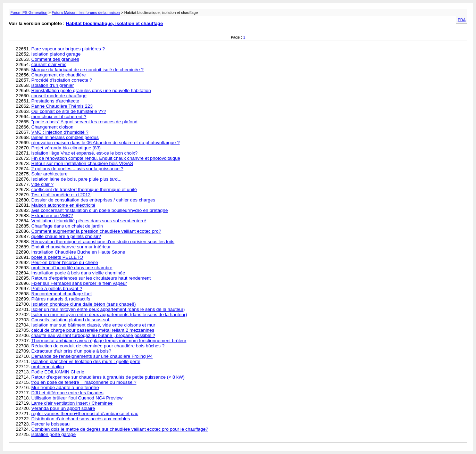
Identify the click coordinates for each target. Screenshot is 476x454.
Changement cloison (52, 127)
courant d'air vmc (49, 64)
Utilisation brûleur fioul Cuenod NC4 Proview (77, 398)
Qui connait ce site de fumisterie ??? (69, 111)
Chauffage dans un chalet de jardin (67, 226)
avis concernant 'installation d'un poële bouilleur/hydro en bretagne (99, 210)
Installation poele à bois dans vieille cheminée (78, 273)
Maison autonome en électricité (63, 205)
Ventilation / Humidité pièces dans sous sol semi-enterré (89, 221)
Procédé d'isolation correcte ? (62, 80)
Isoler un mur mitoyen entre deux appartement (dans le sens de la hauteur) (108, 309)
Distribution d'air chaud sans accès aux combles (81, 419)
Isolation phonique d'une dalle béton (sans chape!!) (83, 304)
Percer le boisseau (50, 424)
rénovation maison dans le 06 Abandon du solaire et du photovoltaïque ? (106, 143)
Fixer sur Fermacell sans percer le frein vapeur (79, 283)
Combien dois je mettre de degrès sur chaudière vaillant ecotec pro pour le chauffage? (120, 429)
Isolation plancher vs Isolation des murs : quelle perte (86, 361)
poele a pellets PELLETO (57, 257)
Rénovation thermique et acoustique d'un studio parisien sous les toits (103, 242)
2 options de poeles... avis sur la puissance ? (77, 169)
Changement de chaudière (59, 75)
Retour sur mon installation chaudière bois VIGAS (82, 163)
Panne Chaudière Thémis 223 (62, 106)
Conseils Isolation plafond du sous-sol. (71, 320)
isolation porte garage (53, 434)
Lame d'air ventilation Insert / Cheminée (72, 403)
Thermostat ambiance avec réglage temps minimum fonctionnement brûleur (109, 341)
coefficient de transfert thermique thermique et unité (84, 189)
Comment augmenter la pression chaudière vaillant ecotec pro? (96, 231)
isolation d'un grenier (53, 85)
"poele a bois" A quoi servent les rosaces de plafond (84, 122)
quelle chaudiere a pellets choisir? (66, 236)
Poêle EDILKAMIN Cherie (58, 372)
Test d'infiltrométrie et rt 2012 (61, 195)
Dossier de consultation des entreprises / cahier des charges (93, 200)
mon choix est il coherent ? (59, 117)
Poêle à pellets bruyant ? (57, 288)
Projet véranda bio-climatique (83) (66, 148)
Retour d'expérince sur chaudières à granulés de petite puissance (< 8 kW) (108, 377)
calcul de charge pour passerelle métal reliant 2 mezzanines (93, 330)
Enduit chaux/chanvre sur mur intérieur (71, 247)
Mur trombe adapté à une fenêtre (65, 387)
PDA (462, 20)
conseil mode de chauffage (59, 96)
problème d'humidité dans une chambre (72, 268)
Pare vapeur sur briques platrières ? (68, 49)
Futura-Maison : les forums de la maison (86, 13)
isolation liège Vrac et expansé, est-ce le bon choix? (84, 153)
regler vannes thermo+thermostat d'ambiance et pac (85, 414)
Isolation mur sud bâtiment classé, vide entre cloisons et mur (93, 325)
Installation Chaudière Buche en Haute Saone (78, 252)
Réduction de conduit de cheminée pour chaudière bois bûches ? (98, 346)
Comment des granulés (55, 59)
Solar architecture (49, 174)
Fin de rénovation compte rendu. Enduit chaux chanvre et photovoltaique (106, 158)
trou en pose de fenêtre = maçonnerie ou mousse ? (84, 382)
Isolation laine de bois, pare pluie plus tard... (76, 179)
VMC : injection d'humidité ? (60, 132)
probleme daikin (48, 367)
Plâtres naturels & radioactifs (61, 299)
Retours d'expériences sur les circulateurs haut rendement (91, 278)
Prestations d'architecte (55, 101)
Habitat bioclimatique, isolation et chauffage (114, 23)
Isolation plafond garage (56, 54)
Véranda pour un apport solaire (63, 408)
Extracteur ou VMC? (52, 216)
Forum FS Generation (29, 13)
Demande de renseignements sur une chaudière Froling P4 (92, 356)
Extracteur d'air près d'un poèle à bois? (71, 351)
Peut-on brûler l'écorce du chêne (65, 262)
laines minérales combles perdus (65, 137)
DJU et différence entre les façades (67, 393)
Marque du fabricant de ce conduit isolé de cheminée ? (87, 70)
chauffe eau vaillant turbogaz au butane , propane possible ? (93, 335)
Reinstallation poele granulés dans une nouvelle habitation (91, 90)
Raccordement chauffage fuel (61, 294)
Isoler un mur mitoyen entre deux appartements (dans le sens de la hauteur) (109, 315)
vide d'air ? (42, 184)
